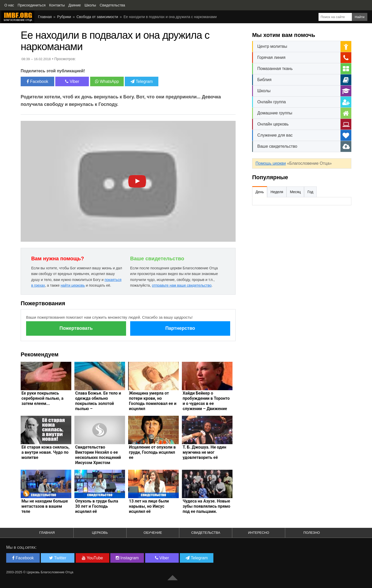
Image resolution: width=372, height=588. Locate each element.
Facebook (37, 81)
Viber (72, 81)
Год (310, 192)
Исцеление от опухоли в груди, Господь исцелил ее (152, 452)
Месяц (295, 192)
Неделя (277, 192)
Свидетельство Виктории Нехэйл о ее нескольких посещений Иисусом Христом (98, 455)
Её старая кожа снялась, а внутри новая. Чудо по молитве (45, 452)
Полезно (312, 533)
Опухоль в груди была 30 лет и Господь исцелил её (97, 506)
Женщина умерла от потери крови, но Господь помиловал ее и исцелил (153, 401)
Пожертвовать (76, 328)
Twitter (58, 558)
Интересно (259, 533)
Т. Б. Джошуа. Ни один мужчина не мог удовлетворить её (204, 452)
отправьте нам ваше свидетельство (182, 285)
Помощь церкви (271, 163)
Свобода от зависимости (97, 17)
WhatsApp (107, 81)
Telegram (142, 81)
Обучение (153, 533)
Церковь (100, 533)
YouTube (92, 558)
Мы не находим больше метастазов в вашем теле (45, 506)
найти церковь (73, 285)
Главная (45, 17)
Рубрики (64, 17)
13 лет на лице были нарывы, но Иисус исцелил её (149, 506)
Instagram (127, 558)
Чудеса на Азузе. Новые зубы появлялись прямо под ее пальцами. (206, 506)
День (260, 192)
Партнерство (180, 328)
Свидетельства (206, 533)
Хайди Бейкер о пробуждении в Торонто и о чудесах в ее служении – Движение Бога (206, 403)
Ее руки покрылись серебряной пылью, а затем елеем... (42, 398)
